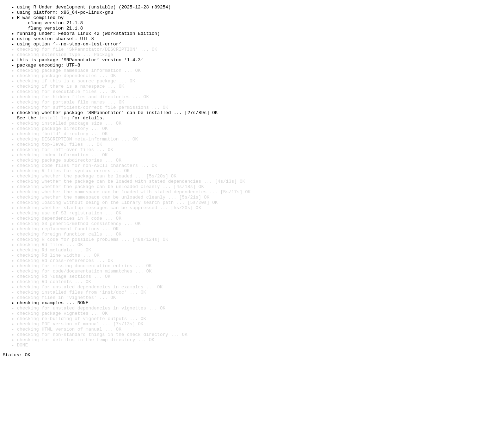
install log (54, 141)
